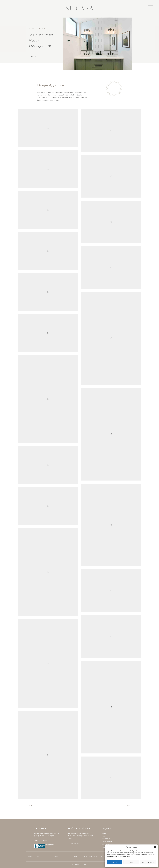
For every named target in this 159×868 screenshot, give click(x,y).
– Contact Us (73, 843)
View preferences (148, 862)
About (105, 833)
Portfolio (106, 839)
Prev (25, 806)
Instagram (94, 857)
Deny (131, 862)
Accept (115, 862)
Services (106, 836)
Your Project (108, 842)
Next (134, 806)
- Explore (32, 56)
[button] (155, 847)
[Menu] (151, 5)
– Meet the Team (49, 842)
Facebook (104, 857)
